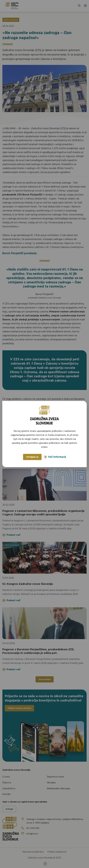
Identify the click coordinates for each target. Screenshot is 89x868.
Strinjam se (32, 457)
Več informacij (55, 457)
